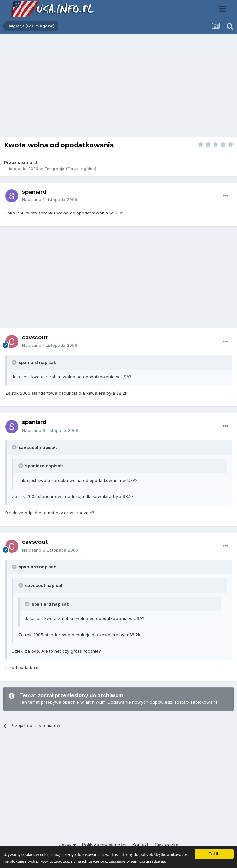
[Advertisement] (118, 87)
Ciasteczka (167, 845)
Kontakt (140, 845)
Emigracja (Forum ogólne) (70, 169)
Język (67, 845)
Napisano (50, 199)
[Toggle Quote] (15, 362)
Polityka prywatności (104, 845)
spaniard (27, 162)
